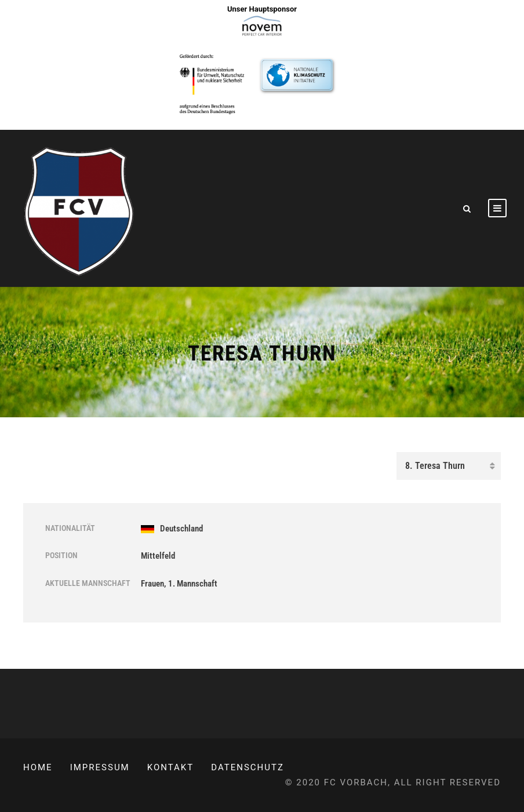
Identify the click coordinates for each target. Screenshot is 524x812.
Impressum (100, 767)
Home (38, 767)
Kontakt (171, 767)
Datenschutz (248, 767)
